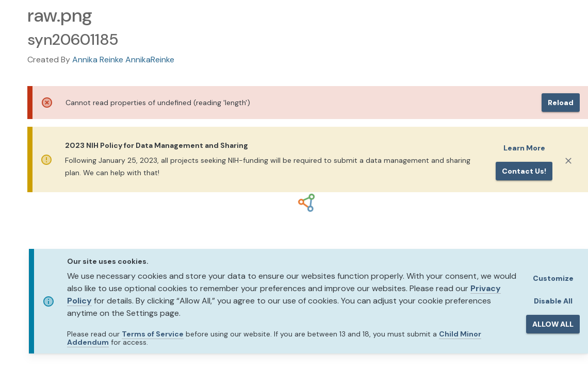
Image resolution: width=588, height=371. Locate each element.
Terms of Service (153, 334)
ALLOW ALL (553, 324)
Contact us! (524, 171)
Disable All (553, 301)
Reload (561, 103)
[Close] (568, 161)
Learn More (524, 148)
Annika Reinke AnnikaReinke (123, 60)
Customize (553, 278)
